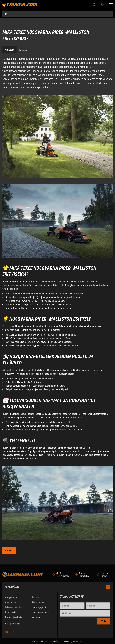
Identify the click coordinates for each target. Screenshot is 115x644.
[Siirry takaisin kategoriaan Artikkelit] (9, 551)
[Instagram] (13, 635)
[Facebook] (6, 635)
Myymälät (57, 590)
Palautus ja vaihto (14, 610)
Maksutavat (10, 605)
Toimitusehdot (12, 615)
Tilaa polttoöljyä (13, 626)
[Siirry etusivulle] (20, 5)
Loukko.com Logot (41, 615)
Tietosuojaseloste (13, 620)
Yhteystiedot (11, 600)
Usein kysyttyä (39, 610)
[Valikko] (111, 5)
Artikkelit (10, 50)
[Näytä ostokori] (102, 5)
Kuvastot (36, 620)
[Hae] (57, 14)
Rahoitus (36, 600)
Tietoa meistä (39, 605)
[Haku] (94, 5)
